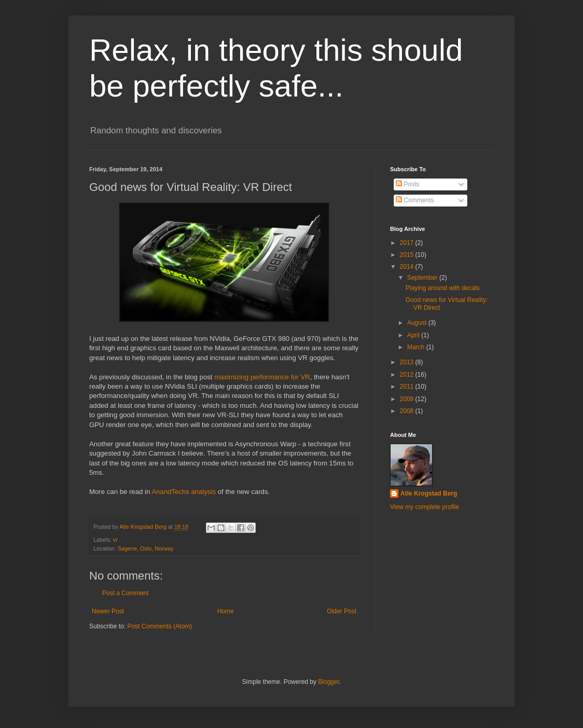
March (417, 347)
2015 (408, 255)
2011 (408, 387)
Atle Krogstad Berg (429, 493)
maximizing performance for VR (262, 377)
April (414, 335)
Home (226, 611)
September (423, 278)
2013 (408, 362)
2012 (408, 375)
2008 (408, 411)
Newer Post (108, 611)
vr (115, 540)
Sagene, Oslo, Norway (146, 548)
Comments (415, 200)
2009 (408, 399)
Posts (407, 184)
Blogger (329, 682)
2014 (408, 267)
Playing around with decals (443, 288)
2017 (408, 243)
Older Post (342, 611)
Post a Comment (125, 593)
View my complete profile (425, 507)
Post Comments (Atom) (159, 626)
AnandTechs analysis (184, 492)
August (418, 323)
